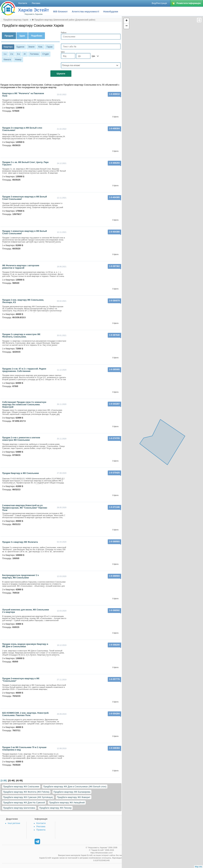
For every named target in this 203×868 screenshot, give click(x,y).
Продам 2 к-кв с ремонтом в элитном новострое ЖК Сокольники (21, 439)
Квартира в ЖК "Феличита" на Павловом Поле (23, 95)
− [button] (127, 26)
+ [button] (127, 21)
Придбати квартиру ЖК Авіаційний (67, 803)
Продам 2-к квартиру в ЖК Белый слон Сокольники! (22, 129)
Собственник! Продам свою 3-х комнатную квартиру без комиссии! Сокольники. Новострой (24, 405)
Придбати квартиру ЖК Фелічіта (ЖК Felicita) (26, 792)
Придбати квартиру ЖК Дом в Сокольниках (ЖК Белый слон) (75, 787)
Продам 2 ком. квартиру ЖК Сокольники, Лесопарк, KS (23, 301)
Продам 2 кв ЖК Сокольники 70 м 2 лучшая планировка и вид (24, 749)
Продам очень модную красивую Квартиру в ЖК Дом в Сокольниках (25, 645)
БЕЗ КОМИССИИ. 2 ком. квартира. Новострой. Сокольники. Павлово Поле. (26, 714)
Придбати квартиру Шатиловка (19, 808)
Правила (41, 830)
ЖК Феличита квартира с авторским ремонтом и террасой (21, 267)
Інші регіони (14, 823)
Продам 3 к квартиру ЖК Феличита (20, 542)
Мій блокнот (60, 12)
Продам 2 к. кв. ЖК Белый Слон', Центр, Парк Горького (25, 163)
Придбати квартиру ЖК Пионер (55, 808)
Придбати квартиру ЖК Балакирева (72, 792)
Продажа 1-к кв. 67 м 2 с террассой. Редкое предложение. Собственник (24, 370)
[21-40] (11, 781)
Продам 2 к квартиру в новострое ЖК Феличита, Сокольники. (21, 336)
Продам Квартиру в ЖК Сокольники (21, 473)
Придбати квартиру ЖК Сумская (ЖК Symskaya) (28, 797)
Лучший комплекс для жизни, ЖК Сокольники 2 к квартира (26, 611)
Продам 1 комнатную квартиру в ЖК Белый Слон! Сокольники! (25, 232)
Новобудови (111, 12)
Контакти (41, 823)
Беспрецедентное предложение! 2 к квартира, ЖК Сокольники (20, 576)
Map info (199, 867)
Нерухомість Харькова (34, 14)
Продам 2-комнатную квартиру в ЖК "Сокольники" (21, 680)
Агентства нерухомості (85, 12)
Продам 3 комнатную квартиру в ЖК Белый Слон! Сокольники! (25, 198)
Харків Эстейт (34, 10)
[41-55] (19, 781)
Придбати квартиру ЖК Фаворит (74, 797)
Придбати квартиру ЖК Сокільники (21, 787)
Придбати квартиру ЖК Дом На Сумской (24, 803)
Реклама (41, 826)
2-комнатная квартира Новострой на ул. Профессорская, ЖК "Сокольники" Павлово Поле (25, 508)
